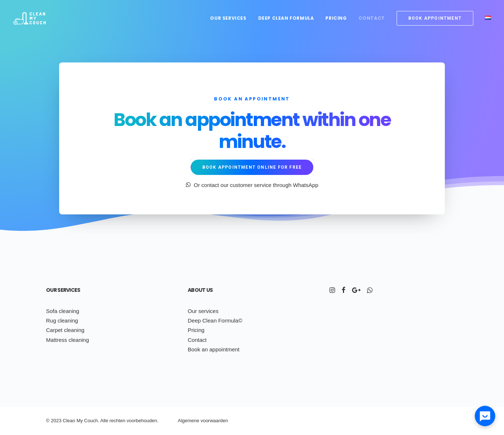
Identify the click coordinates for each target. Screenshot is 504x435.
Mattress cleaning (68, 340)
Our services (228, 18)
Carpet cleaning (65, 330)
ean (71, 421)
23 (59, 421)
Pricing (336, 18)
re (112, 421)
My (79, 421)
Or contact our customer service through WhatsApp (252, 185)
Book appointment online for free (252, 167)
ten (122, 421)
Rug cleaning (62, 320)
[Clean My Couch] (30, 18)
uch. (95, 421)
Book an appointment (214, 349)
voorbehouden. (143, 421)
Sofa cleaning (63, 311)
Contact (372, 18)
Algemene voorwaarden (203, 421)
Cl (65, 421)
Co (87, 421)
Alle (104, 421)
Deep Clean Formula (286, 18)
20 (53, 421)
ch (116, 421)
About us (200, 290)
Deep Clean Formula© (215, 320)
